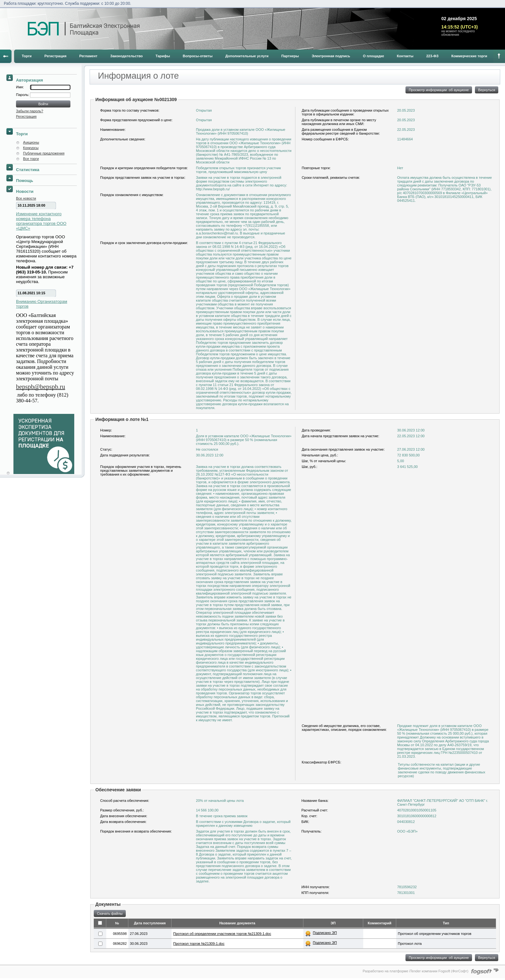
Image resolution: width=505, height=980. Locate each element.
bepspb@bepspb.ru (40, 387)
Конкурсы (31, 148)
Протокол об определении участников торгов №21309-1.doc (222, 934)
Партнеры (290, 56)
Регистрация (56, 56)
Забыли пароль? (30, 111)
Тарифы (163, 56)
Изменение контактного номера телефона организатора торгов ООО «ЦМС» (41, 221)
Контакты (405, 56)
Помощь (24, 181)
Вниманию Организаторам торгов (42, 304)
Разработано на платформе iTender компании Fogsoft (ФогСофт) (415, 971)
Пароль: (23, 95)
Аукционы (31, 142)
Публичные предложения (44, 153)
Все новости (26, 198)
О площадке (373, 56)
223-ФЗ (432, 56)
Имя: (20, 87)
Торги (27, 56)
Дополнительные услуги (247, 56)
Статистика (28, 170)
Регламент (88, 56)
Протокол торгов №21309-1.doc (199, 944)
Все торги (31, 159)
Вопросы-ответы (198, 56)
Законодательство (127, 56)
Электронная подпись (331, 56)
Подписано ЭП (325, 933)
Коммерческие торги (469, 56)
